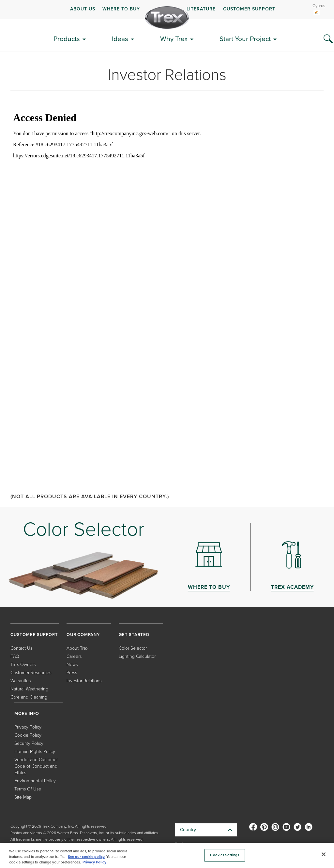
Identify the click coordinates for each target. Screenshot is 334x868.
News (72, 665)
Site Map (23, 797)
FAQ (15, 656)
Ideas (120, 39)
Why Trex (174, 39)
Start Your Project (245, 39)
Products (67, 39)
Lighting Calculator (137, 656)
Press (72, 673)
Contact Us (21, 648)
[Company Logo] (167, 18)
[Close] (324, 854)
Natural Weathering (29, 689)
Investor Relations (84, 681)
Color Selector (133, 648)
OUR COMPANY (83, 635)
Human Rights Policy (35, 752)
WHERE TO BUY (121, 9)
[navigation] (167, 9)
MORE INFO (27, 713)
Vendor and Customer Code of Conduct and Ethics (36, 766)
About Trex (77, 648)
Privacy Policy (28, 727)
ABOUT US (83, 9)
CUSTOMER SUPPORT (249, 9)
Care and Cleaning (29, 697)
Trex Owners (23, 665)
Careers (74, 656)
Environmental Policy (35, 781)
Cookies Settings (225, 855)
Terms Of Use (28, 789)
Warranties (21, 681)
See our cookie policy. (87, 857)
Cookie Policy (28, 735)
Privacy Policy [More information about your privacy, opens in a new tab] (94, 862)
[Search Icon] (328, 39)
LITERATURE (201, 9)
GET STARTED (134, 635)
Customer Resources (31, 673)
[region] (167, 855)
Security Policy (29, 743)
